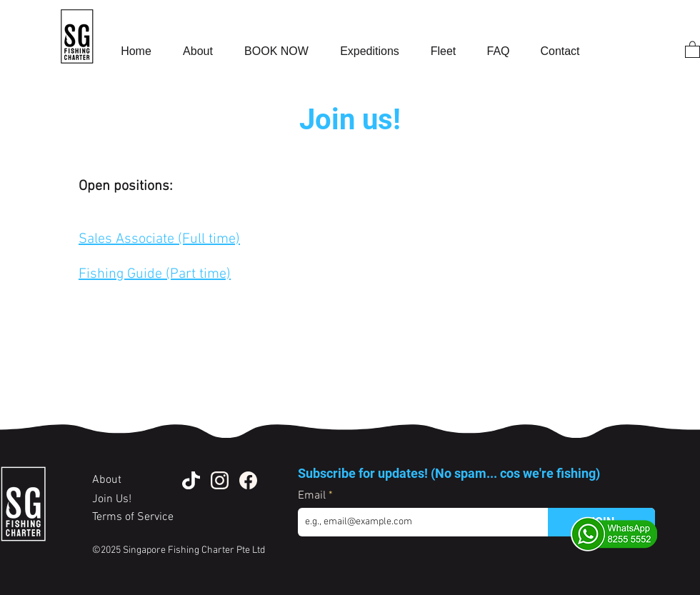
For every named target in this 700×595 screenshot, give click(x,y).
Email (313, 496)
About (108, 480)
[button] (692, 49)
